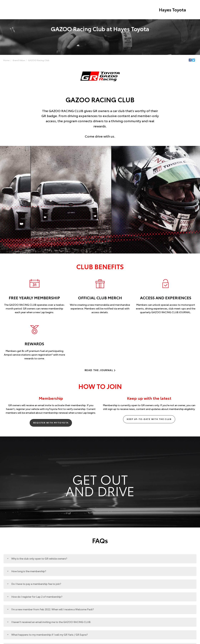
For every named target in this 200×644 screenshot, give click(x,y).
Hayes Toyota (172, 10)
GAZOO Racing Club (39, 60)
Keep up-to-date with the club (149, 419)
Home (6, 60)
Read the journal (99, 370)
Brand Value (19, 60)
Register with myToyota (51, 423)
